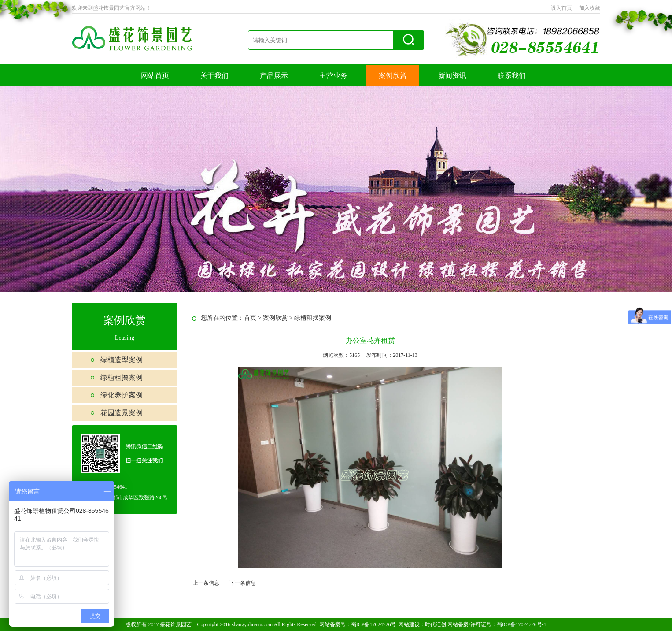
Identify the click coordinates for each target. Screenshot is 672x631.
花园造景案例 (122, 413)
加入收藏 (590, 8)
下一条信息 (243, 583)
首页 (250, 318)
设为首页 (563, 8)
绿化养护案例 (122, 395)
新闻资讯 (452, 76)
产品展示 (274, 76)
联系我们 (512, 76)
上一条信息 (206, 583)
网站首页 (155, 76)
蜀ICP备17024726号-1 (522, 624)
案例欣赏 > (279, 318)
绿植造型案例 (122, 360)
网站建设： (412, 624)
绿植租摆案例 (122, 377)
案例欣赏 (393, 76)
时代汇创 (436, 624)
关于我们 (214, 76)
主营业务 (333, 76)
